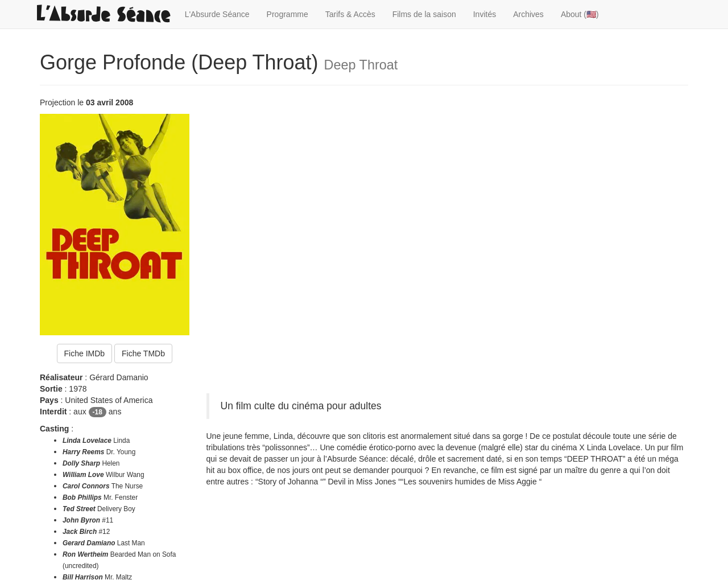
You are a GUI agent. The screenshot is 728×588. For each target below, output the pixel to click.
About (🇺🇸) (580, 14)
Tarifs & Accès (350, 14)
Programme (288, 14)
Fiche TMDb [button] (143, 353)
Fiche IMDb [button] (85, 353)
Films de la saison (424, 14)
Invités (485, 14)
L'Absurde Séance (217, 14)
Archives (528, 14)
